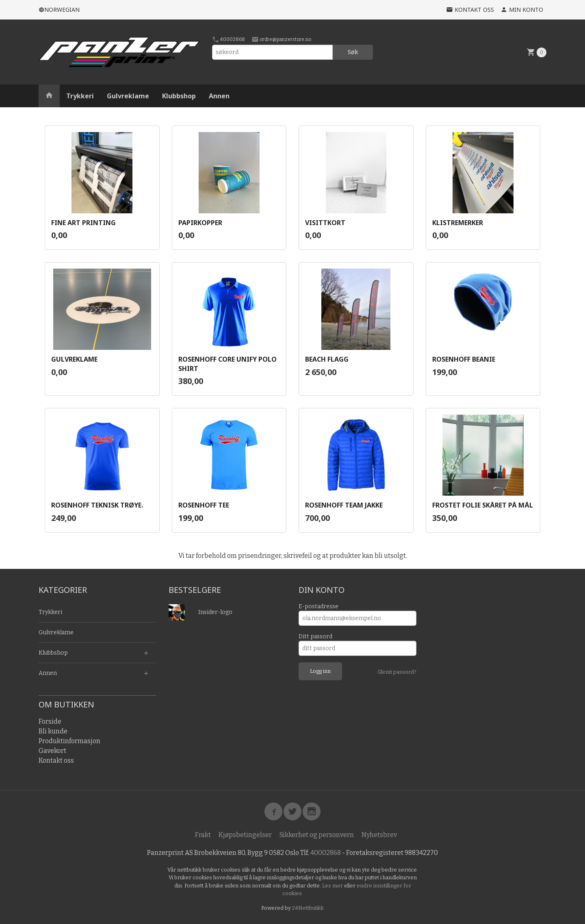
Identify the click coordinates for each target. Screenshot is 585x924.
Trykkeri (80, 96)
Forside (50, 721)
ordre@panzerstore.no (281, 39)
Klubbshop (179, 96)
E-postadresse (318, 606)
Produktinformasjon (69, 741)
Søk (353, 52)
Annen (219, 96)
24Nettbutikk (308, 908)
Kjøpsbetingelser (245, 835)
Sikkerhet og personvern (317, 835)
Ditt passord (315, 637)
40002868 (229, 39)
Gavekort (52, 751)
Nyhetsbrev (379, 835)
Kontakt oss (56, 760)
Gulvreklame (128, 96)
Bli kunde (53, 731)
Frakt (203, 835)
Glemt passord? (397, 672)
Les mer (333, 886)
